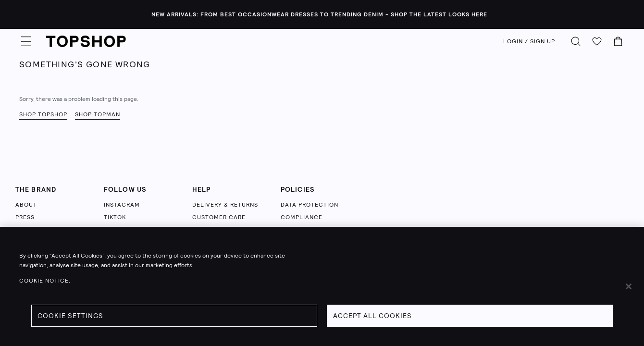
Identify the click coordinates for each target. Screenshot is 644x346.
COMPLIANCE (302, 217)
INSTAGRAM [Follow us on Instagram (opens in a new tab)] (122, 205)
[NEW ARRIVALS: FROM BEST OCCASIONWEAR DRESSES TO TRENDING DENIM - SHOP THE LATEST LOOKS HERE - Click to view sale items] (322, 14)
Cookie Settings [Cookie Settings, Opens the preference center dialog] (70, 316)
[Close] (629, 286)
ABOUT (26, 205)
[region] (322, 286)
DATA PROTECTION (310, 205)
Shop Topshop (43, 114)
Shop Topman (98, 114)
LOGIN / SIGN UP (529, 41)
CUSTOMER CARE (219, 217)
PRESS (25, 217)
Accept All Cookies (372, 316)
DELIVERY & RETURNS (225, 205)
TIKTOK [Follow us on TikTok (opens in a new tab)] (115, 217)
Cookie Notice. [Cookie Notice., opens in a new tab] (45, 281)
